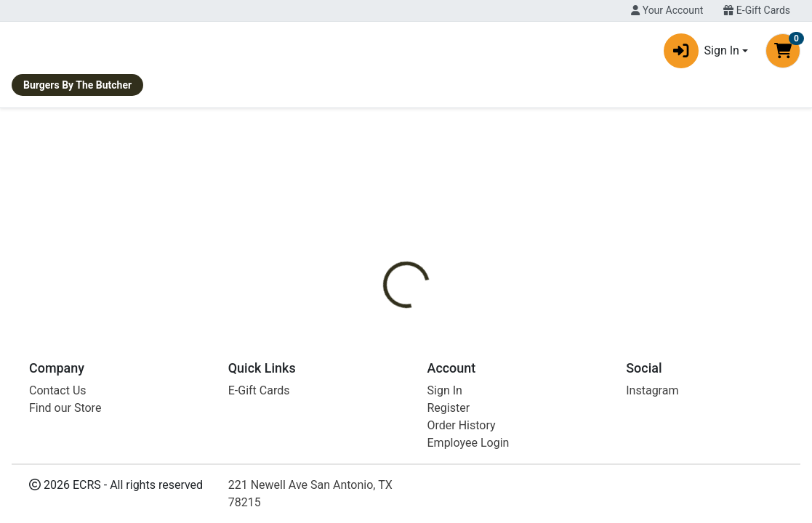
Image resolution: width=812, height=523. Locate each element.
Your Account (667, 10)
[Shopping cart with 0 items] (783, 54)
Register (449, 510)
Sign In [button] (702, 54)
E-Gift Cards (757, 10)
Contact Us (58, 493)
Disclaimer (507, 273)
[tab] (377, 273)
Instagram (652, 493)
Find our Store (65, 510)
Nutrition (438, 273)
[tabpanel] (575, 334)
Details (377, 273)
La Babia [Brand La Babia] (505, 328)
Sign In (445, 493)
